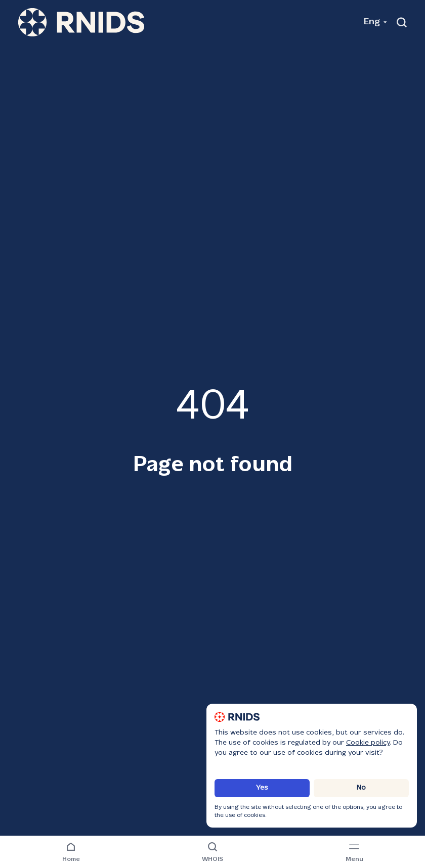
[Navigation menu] (354, 853)
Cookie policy (368, 743)
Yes (262, 788)
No (361, 788)
